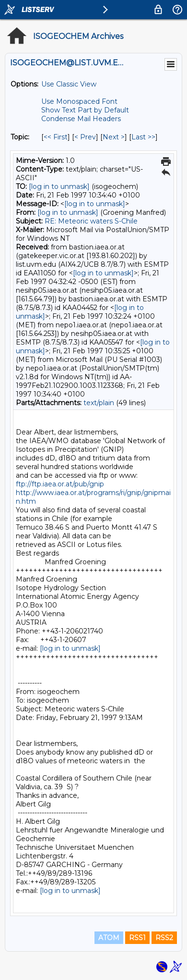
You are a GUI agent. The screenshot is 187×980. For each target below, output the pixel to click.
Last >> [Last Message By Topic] (143, 137)
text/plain (99, 403)
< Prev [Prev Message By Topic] (85, 137)
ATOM (109, 938)
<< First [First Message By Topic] (56, 137)
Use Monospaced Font (79, 101)
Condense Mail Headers (81, 119)
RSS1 (137, 938)
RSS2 (164, 938)
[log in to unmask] (59, 186)
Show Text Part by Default (85, 110)
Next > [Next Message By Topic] (114, 137)
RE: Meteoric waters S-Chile (91, 221)
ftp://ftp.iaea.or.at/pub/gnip (60, 484)
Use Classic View (69, 84)
